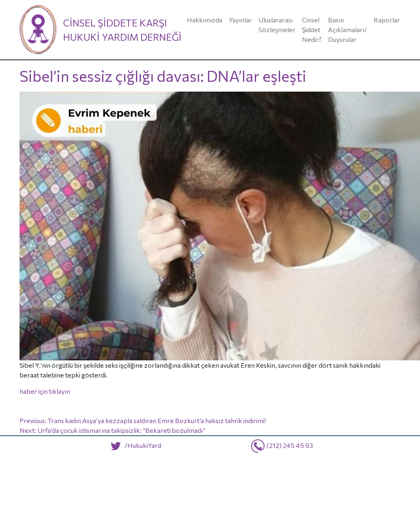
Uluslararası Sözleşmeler (277, 25)
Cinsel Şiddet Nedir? (312, 30)
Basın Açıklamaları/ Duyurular (348, 30)
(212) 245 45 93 (290, 445)
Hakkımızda (205, 20)
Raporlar (387, 20)
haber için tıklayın (45, 391)
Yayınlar (240, 20)
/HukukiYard (134, 445)
